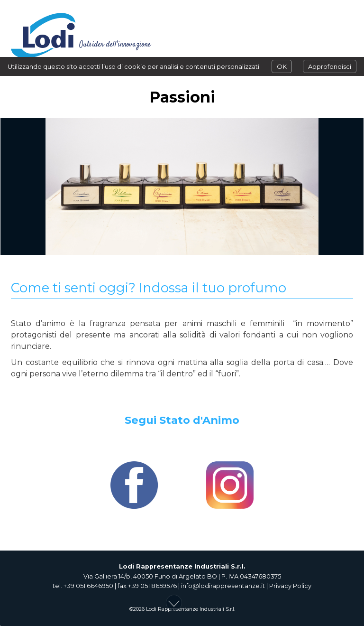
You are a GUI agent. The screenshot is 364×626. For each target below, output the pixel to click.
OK (282, 66)
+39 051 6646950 (88, 586)
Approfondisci (330, 66)
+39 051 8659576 (152, 586)
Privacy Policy (290, 586)
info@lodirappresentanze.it (223, 586)
